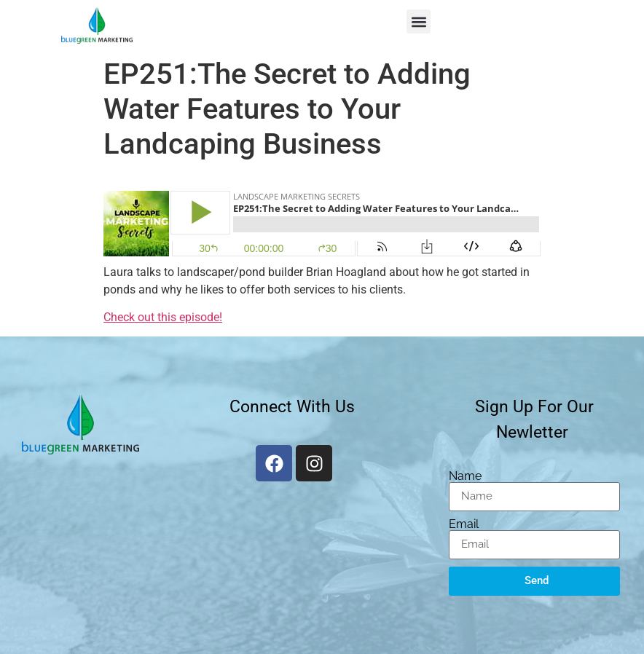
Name (465, 476)
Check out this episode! (163, 317)
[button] (419, 21)
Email (464, 524)
